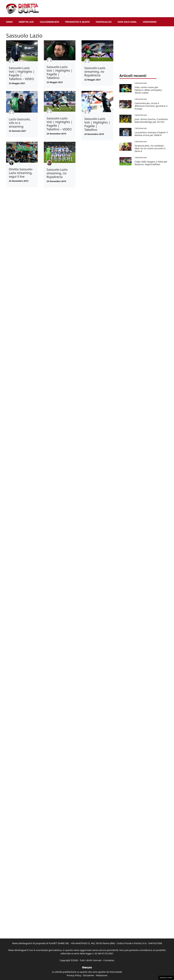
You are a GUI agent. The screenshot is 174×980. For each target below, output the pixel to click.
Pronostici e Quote (77, 22)
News (9, 22)
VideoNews (150, 22)
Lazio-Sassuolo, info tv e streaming (20, 123)
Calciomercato (50, 22)
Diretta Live (26, 22)
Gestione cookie (166, 977)
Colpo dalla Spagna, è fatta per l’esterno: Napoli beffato (151, 163)
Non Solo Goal (127, 22)
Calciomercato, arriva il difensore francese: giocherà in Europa (151, 106)
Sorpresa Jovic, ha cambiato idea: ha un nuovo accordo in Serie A (150, 148)
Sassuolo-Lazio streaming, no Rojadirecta (95, 72)
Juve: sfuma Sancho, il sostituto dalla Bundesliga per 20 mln (151, 120)
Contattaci (109, 960)
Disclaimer (89, 975)
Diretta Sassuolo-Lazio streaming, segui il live (21, 173)
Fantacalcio (104, 22)
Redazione (102, 975)
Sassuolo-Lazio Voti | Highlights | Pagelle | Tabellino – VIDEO (22, 73)
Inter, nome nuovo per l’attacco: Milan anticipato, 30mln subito (148, 90)
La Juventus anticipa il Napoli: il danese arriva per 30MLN (151, 134)
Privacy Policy (74, 975)
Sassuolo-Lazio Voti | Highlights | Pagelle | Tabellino (59, 72)
